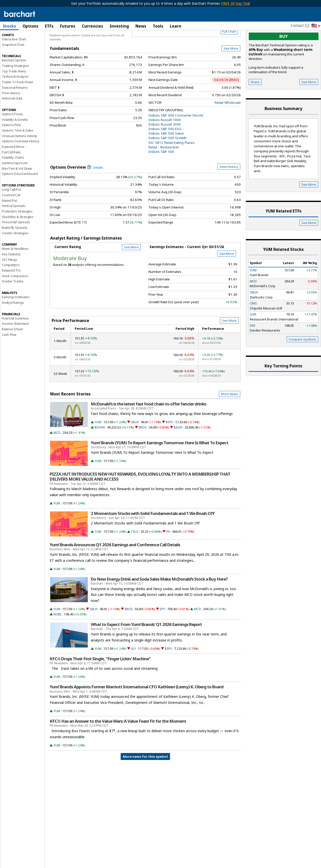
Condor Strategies (15, 254)
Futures (68, 26)
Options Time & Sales (18, 152)
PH (168, 553)
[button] (316, 26)
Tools (158, 26)
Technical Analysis (15, 98)
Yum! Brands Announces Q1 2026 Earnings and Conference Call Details (115, 566)
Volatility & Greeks (15, 141)
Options (30, 26)
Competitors (11, 286)
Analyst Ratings (13, 324)
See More (231, 70)
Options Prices (12, 135)
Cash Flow (9, 356)
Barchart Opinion (14, 82)
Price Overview (14, 39)
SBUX (135, 443)
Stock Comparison (15, 297)
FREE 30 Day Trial (235, 3)
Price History (11, 114)
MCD (57, 454)
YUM (98, 443)
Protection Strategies (17, 233)
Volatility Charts (13, 179)
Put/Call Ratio (11, 173)
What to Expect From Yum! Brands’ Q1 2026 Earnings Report (146, 646)
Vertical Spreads (14, 227)
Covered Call (11, 216)
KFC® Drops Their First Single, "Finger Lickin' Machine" (100, 680)
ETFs (49, 26)
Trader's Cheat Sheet (17, 103)
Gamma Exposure (15, 184)
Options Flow (11, 146)
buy (284, 58)
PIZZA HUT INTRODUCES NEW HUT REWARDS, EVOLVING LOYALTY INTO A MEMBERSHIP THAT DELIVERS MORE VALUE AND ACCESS (140, 498)
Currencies (92, 26)
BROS (143, 449)
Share (255, 103)
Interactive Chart (14, 60)
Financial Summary (15, 340)
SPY (162, 630)
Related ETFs (11, 292)
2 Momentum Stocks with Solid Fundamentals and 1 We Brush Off (153, 535)
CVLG (135, 553)
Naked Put (9, 222)
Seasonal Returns (15, 109)
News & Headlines (15, 270)
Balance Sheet (12, 350)
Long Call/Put (11, 211)
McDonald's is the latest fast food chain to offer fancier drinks (148, 425)
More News (230, 415)
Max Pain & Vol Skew (17, 190)
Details (95, 189)
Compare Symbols (302, 361)
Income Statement (15, 345)
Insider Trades (13, 303)
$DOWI (100, 449)
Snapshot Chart (13, 66)
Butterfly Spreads (15, 249)
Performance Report (17, 45)
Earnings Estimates (16, 318)
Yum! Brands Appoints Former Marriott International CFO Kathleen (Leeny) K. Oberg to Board (137, 708)
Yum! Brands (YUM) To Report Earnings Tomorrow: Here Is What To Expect (159, 464)
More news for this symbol (145, 778)
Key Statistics (11, 275)
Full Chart (229, 53)
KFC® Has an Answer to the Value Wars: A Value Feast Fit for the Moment (118, 742)
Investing (119, 26)
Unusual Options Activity (19, 157)
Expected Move (13, 168)
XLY (133, 670)
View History (229, 188)
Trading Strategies (15, 87)
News (141, 26)
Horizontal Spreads (16, 244)
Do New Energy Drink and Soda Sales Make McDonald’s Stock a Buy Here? (159, 600)
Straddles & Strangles (18, 238)
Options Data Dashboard (20, 195)
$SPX (169, 443)
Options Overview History (21, 163)
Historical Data (12, 120)
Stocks (9, 26)
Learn (176, 26)
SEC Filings (10, 281)
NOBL (58, 636)
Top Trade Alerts (14, 92)
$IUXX (178, 449)
